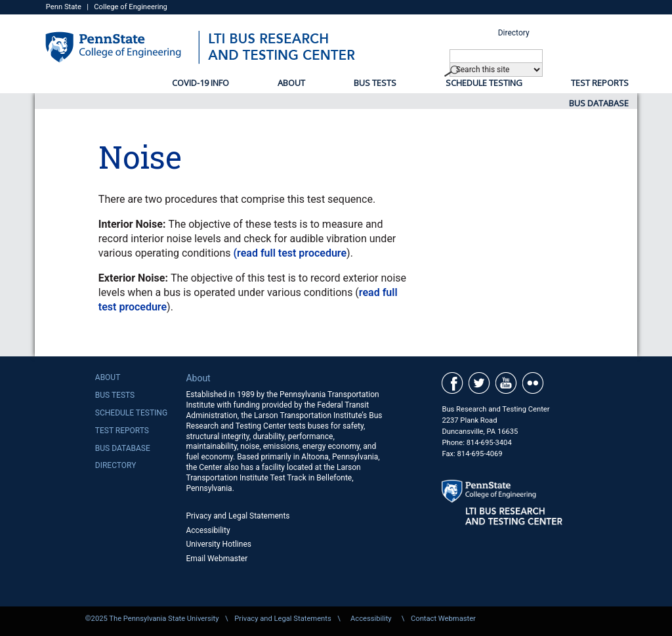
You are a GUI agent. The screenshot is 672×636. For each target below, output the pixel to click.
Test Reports (600, 83)
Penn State (64, 7)
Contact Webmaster (443, 619)
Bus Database (599, 103)
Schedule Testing (484, 83)
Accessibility (208, 530)
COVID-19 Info (200, 83)
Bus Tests (375, 83)
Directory (514, 33)
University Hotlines (219, 544)
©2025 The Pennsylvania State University (152, 619)
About (291, 83)
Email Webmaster (217, 559)
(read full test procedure (290, 253)
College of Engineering (131, 7)
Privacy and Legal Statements (238, 516)
